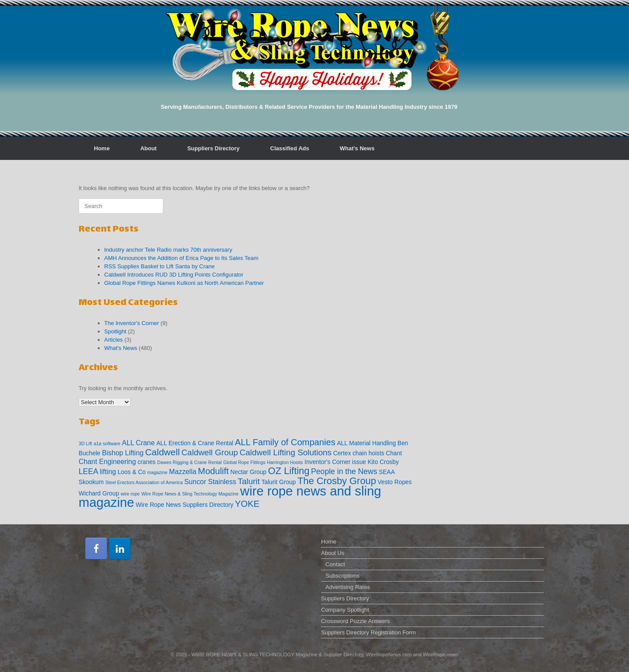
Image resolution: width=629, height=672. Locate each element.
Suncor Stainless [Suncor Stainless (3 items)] (210, 482)
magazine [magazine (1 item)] (157, 472)
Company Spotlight (345, 610)
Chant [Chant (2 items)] (394, 453)
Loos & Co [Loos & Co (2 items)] (131, 472)
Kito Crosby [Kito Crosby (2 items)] (383, 462)
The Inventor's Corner (132, 323)
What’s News (357, 148)
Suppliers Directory (214, 148)
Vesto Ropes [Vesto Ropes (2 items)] (395, 482)
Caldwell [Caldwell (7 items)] (162, 452)
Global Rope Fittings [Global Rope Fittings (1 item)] (244, 462)
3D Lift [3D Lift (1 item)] (85, 443)
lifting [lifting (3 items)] (108, 472)
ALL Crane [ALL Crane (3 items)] (138, 443)
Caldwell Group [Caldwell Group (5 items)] (210, 452)
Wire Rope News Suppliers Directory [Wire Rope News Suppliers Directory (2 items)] (185, 505)
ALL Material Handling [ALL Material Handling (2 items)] (366, 443)
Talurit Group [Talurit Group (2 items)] (278, 482)
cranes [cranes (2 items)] (147, 462)
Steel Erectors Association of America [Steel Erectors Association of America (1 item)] (144, 482)
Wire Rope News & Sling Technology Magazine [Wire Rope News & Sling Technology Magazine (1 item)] (190, 494)
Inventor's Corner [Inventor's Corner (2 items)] (327, 462)
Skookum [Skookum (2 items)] (91, 482)
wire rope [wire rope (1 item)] (130, 494)
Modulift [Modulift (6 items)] (213, 471)
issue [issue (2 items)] (359, 462)
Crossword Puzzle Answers (356, 621)
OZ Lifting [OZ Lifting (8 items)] (289, 471)
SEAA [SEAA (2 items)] (387, 472)
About (149, 148)
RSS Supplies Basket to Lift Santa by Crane (160, 266)
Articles (114, 340)
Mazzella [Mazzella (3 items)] (183, 472)
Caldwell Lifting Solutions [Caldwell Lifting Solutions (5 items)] (285, 452)
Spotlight (116, 331)
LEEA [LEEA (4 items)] (88, 471)
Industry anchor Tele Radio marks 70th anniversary (168, 250)
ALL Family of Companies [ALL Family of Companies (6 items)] (285, 442)
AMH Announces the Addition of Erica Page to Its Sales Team (181, 258)
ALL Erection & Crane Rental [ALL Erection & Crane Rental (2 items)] (195, 443)
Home (102, 148)
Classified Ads (290, 148)
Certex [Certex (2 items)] (342, 453)
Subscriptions (342, 576)
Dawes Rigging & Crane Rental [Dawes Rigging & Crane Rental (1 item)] (190, 462)
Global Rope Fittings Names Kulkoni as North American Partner (184, 283)
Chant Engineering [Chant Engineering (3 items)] (107, 462)
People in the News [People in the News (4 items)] (344, 471)
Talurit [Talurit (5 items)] (249, 481)
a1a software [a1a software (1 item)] (107, 443)
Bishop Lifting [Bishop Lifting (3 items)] (123, 453)
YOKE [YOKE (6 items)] (247, 504)
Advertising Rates (348, 587)
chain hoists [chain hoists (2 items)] (368, 453)
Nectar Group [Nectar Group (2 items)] (248, 472)
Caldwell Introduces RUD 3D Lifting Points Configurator (174, 275)
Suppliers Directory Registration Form (368, 632)
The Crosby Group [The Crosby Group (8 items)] (337, 481)
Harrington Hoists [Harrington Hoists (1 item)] (285, 462)
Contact (335, 564)
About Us (333, 553)
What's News (121, 348)
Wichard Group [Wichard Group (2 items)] (99, 494)
